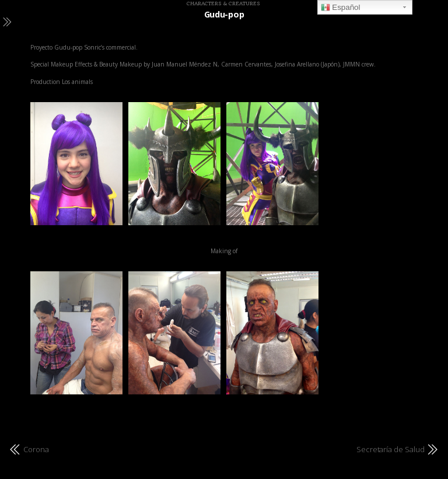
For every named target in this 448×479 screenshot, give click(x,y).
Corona (36, 449)
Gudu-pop (224, 14)
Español (341, 8)
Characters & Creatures (223, 4)
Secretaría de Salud (391, 449)
